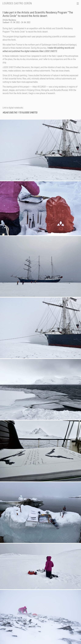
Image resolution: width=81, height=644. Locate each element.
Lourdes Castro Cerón (17, 4)
